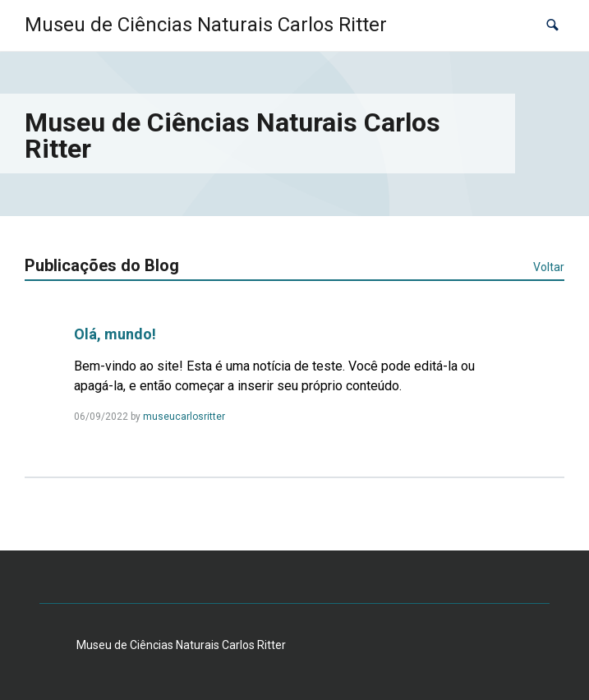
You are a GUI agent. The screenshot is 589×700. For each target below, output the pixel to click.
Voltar (549, 267)
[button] (552, 25)
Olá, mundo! (115, 334)
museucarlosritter (184, 417)
